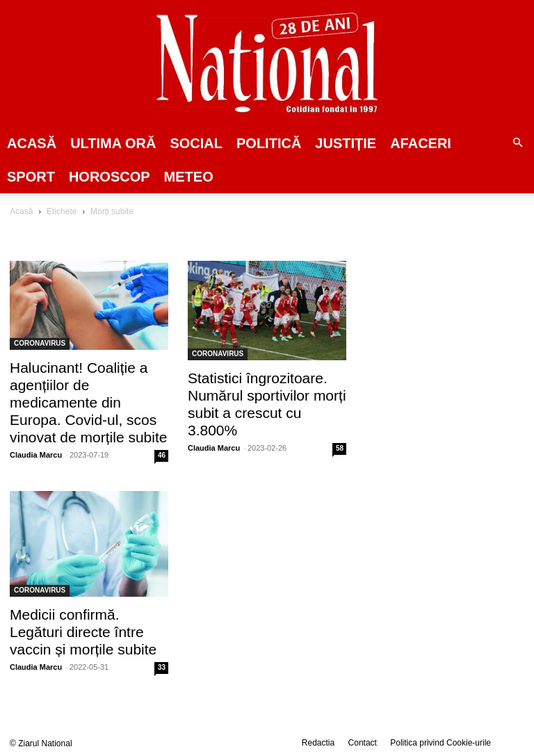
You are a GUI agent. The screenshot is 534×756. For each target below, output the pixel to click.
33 (162, 667)
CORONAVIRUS (40, 343)
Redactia (318, 743)
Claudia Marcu (36, 455)
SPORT (31, 177)
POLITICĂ (269, 143)
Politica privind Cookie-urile (440, 743)
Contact (363, 743)
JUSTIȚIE (346, 143)
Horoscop (110, 177)
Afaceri (421, 143)
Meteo (189, 177)
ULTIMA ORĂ (113, 143)
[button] (517, 143)
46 (162, 455)
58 (340, 448)
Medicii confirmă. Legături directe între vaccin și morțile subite (83, 632)
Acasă (32, 143)
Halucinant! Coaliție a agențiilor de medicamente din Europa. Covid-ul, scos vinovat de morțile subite (88, 402)
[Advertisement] (450, 295)
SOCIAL (196, 143)
